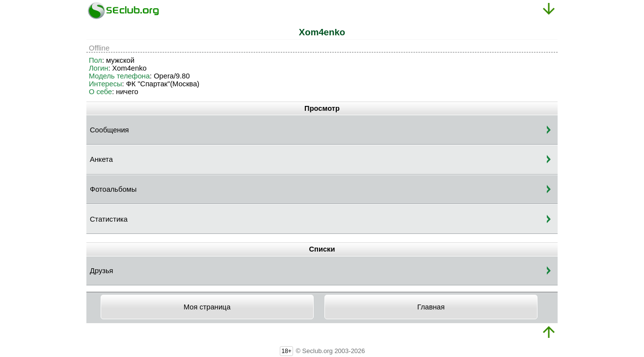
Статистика (109, 219)
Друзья (102, 271)
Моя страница (207, 307)
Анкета (101, 159)
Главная (431, 307)
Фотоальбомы (113, 189)
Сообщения (109, 130)
